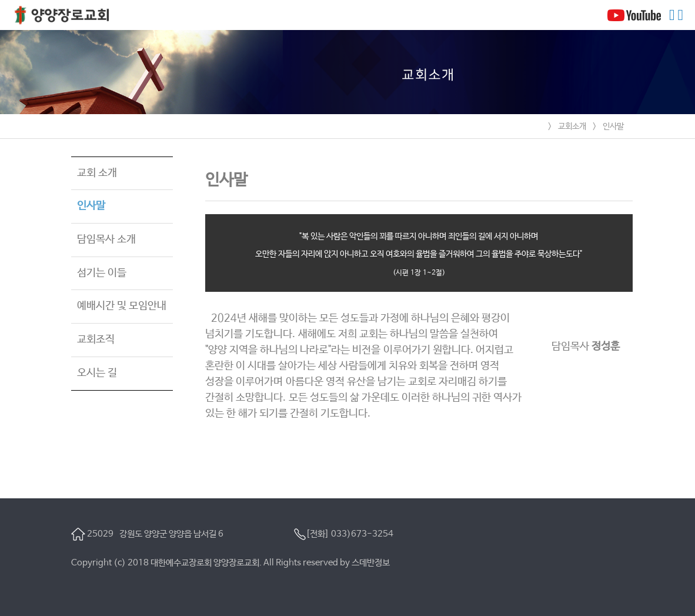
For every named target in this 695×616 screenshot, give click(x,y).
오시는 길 (97, 373)
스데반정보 (371, 563)
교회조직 (96, 339)
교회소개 (572, 126)
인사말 (613, 126)
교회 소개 (97, 173)
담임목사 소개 (106, 239)
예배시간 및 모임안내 (122, 306)
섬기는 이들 (102, 273)
